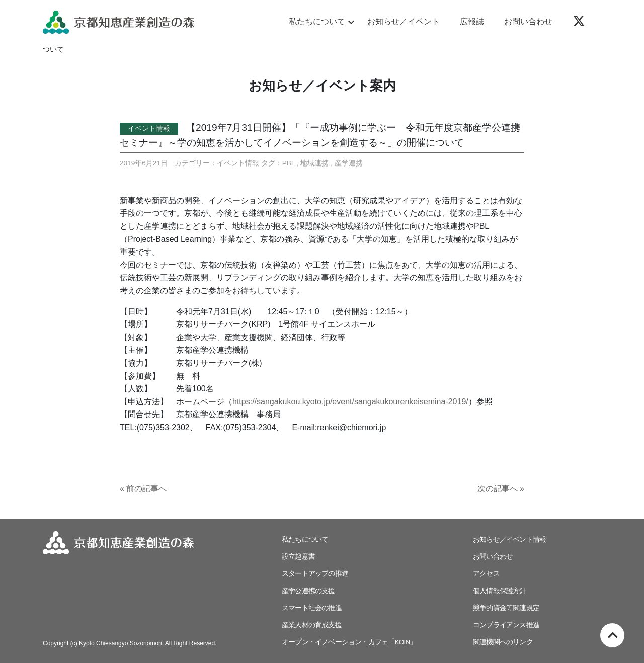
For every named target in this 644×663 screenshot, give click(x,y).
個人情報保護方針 (500, 591)
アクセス (486, 574)
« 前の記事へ (143, 489)
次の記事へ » (501, 489)
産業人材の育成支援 (312, 625)
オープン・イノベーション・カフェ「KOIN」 (349, 642)
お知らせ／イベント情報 (509, 540)
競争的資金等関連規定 (506, 608)
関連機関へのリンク (503, 642)
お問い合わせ (528, 21)
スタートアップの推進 (315, 574)
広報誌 (472, 21)
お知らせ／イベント (404, 21)
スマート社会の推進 (312, 608)
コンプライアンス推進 (506, 625)
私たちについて (320, 22)
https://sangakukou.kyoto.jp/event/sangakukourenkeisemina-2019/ (350, 402)
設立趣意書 (298, 557)
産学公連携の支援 (308, 591)
